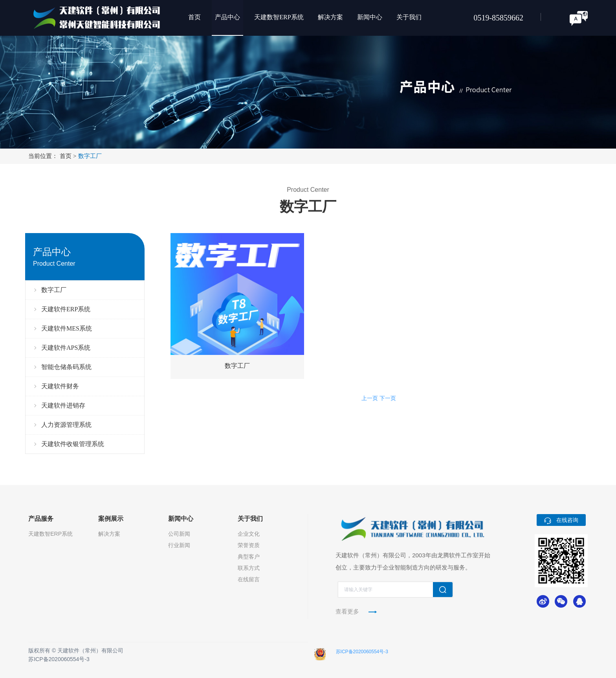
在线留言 (249, 579)
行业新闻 (179, 545)
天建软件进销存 (63, 405)
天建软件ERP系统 (66, 309)
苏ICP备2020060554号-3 (59, 659)
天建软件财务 (60, 386)
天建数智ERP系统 (50, 534)
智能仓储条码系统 (66, 367)
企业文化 (249, 534)
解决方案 (109, 534)
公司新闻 (179, 534)
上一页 (370, 398)
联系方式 (249, 568)
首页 (69, 156)
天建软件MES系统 (67, 328)
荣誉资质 (249, 545)
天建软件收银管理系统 (73, 444)
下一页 (388, 398)
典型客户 (249, 557)
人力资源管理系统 (66, 425)
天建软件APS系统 (66, 348)
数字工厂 (90, 156)
